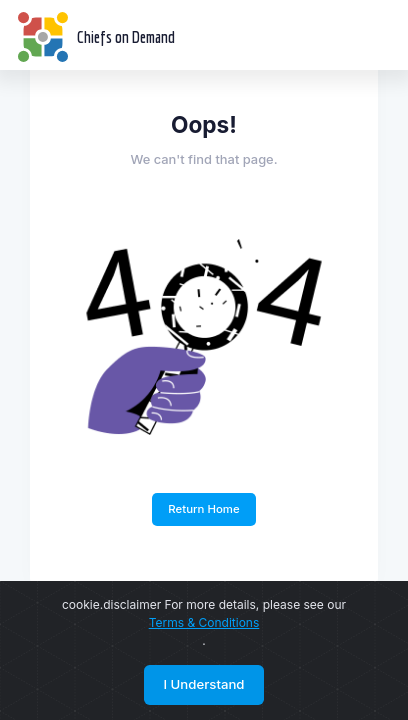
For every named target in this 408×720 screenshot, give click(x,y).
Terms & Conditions (204, 622)
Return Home (203, 509)
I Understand (203, 684)
